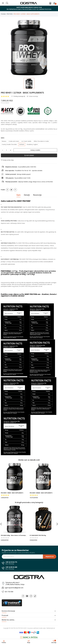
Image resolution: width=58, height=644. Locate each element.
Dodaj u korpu (35, 150)
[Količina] (6, 150)
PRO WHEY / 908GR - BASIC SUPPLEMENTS (12, 493)
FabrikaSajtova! (51, 628)
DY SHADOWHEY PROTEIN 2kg (38, 535)
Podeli (7, 190)
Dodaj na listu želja (7, 160)
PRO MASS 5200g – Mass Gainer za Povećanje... (14, 535)
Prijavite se (50, 557)
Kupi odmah (29, 155)
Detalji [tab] (27, 195)
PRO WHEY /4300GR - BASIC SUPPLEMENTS (41, 493)
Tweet (11, 190)
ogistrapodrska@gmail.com (14, 588)
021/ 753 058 (9, 592)
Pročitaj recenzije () (19, 96)
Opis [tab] (18, 195)
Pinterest (15, 190)
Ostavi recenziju (33, 96)
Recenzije (37, 195)
